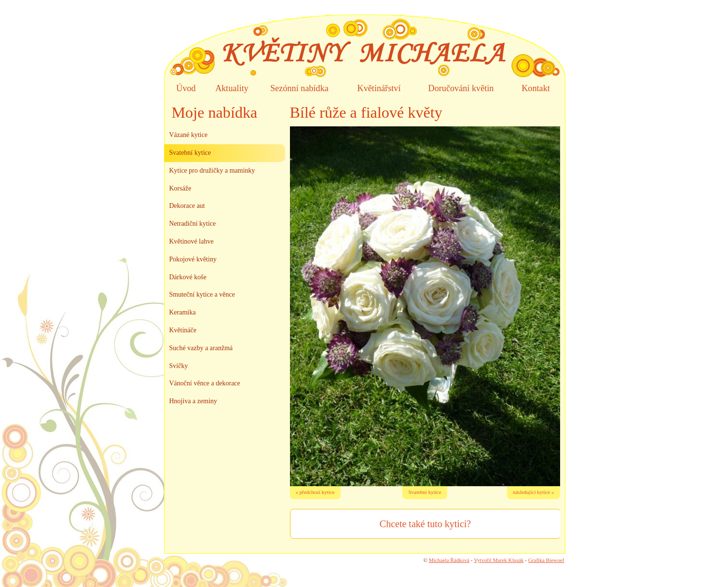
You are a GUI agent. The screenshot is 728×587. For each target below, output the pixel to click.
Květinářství (379, 88)
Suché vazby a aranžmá (201, 348)
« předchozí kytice (315, 492)
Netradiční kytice (193, 224)
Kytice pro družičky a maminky (212, 171)
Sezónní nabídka (299, 88)
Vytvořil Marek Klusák (499, 560)
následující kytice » (534, 492)
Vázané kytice (189, 135)
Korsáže (180, 188)
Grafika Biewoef (546, 560)
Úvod (186, 88)
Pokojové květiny (193, 259)
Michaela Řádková (449, 560)
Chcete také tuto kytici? (425, 524)
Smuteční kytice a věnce (202, 294)
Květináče (183, 330)
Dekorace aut (187, 206)
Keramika (183, 312)
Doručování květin (461, 88)
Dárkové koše (188, 277)
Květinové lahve (192, 241)
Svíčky (179, 366)
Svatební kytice (425, 492)
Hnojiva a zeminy (193, 401)
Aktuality (232, 88)
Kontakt (536, 88)
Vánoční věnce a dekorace (205, 383)
